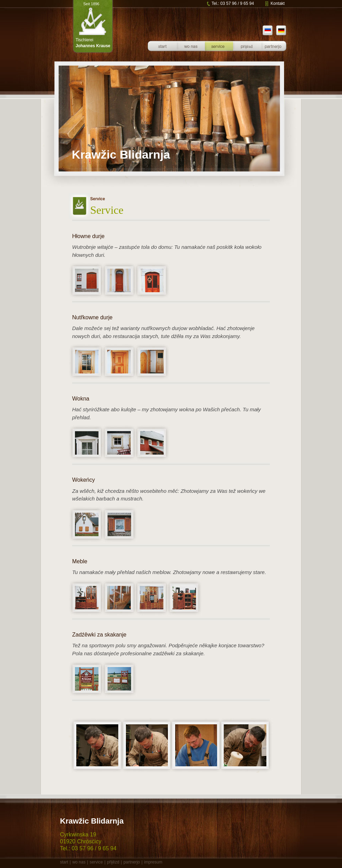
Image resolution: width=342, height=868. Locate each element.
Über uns (191, 52)
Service (219, 52)
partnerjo (132, 862)
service (96, 862)
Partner (274, 52)
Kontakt (278, 3)
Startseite (162, 52)
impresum (153, 862)
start (64, 862)
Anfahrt (247, 52)
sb (267, 32)
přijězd (113, 862)
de (284, 32)
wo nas (79, 862)
